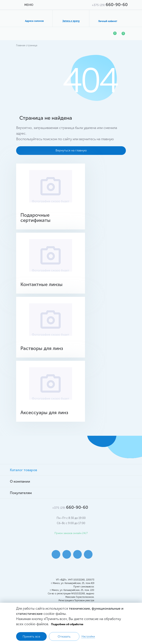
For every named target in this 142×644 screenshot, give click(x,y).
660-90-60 (110, 5)
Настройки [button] (88, 636)
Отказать (64, 637)
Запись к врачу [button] (71, 21)
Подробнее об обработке (67, 624)
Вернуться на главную (71, 150)
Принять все (31, 637)
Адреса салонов (34, 21)
